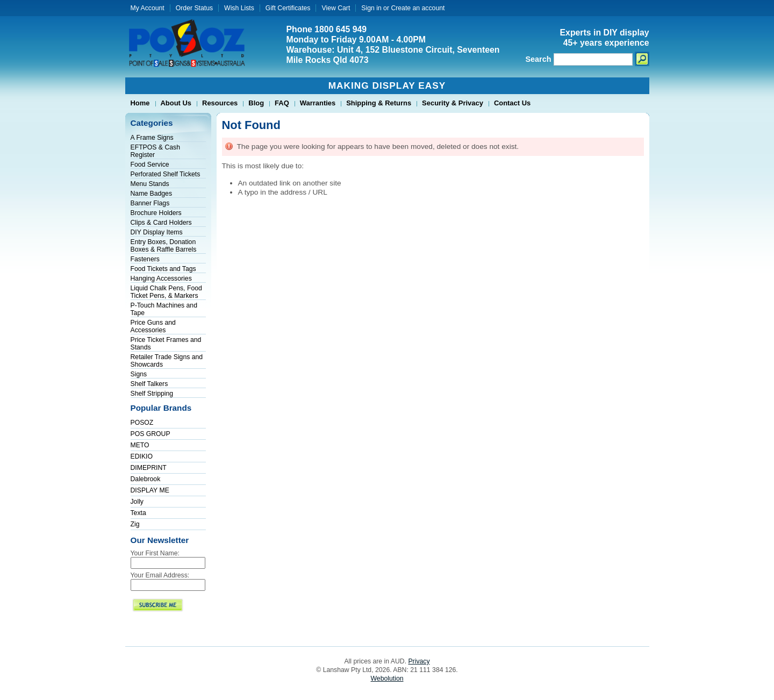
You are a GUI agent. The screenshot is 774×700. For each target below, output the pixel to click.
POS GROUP (150, 434)
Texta (138, 513)
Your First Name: (155, 553)
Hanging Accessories (161, 278)
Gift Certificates (288, 8)
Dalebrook (146, 479)
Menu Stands (150, 184)
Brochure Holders (156, 213)
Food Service (150, 165)
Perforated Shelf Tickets (166, 174)
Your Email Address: (160, 575)
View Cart (336, 8)
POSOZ (142, 423)
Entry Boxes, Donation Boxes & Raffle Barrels (164, 246)
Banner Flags (150, 203)
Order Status (194, 8)
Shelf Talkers (149, 384)
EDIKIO (142, 456)
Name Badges (152, 194)
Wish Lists (239, 8)
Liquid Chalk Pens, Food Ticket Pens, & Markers (166, 292)
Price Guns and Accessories (153, 326)
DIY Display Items (157, 232)
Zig (135, 524)
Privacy (419, 661)
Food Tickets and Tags (163, 269)
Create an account (418, 8)
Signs (139, 374)
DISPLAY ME (150, 490)
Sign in (371, 8)
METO (140, 445)
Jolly (137, 502)
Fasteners (145, 259)
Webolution (387, 678)
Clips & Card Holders (161, 223)
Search (539, 59)
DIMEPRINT (149, 468)
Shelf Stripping (152, 394)
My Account (148, 8)
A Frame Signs (152, 138)
